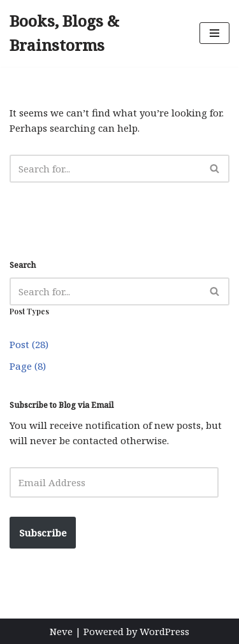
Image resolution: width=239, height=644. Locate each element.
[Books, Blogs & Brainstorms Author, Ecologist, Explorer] (95, 33)
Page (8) (28, 366)
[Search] (105, 169)
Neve (61, 631)
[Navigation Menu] (214, 33)
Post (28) (29, 344)
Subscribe (43, 533)
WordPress (164, 631)
